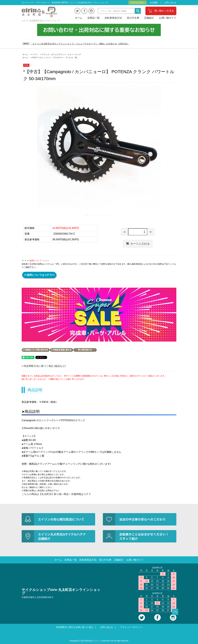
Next (179, 151)
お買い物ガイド (168, 18)
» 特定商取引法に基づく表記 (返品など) (44, 366)
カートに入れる (138, 244)
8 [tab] (108, 215)
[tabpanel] (99, 147)
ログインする (138, 3)
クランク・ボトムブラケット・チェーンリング (61, 54)
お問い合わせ (170, 3)
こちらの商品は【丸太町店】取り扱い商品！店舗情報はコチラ (56, 494)
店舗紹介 (149, 18)
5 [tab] (99, 215)
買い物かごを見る (164, 11)
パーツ (35, 54)
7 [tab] (105, 215)
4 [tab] (96, 215)
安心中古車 (133, 18)
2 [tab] (90, 215)
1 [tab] (87, 215)
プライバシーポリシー (131, 627)
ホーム (79, 18)
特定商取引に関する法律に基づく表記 (75, 627)
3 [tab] (93, 215)
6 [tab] (102, 215)
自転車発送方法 (113, 18)
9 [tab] (111, 215)
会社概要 (154, 3)
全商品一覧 (93, 18)
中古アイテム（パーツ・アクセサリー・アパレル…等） (55, 58)
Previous (19, 151)
